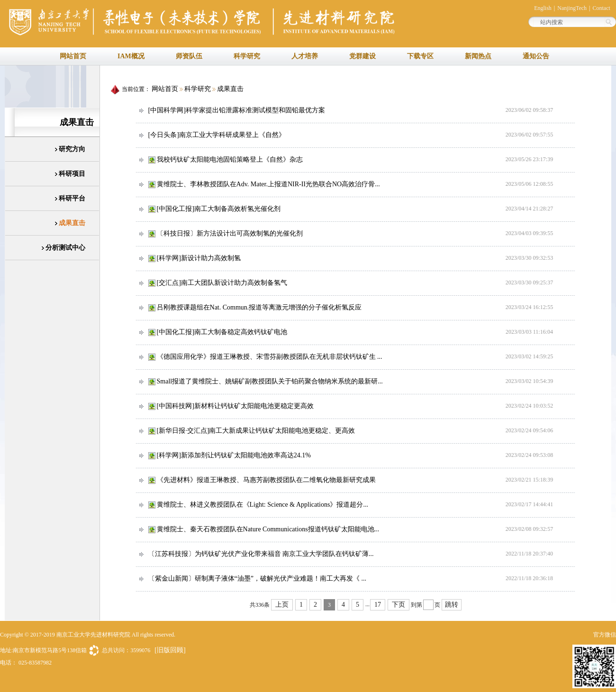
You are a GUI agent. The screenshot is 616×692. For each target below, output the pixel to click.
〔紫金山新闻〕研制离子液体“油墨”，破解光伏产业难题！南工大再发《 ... (257, 578)
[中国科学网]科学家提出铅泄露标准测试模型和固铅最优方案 (237, 110)
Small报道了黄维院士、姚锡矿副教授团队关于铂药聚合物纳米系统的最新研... (270, 381)
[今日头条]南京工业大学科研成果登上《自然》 (217, 135)
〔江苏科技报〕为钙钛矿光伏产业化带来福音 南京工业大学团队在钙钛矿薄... (261, 554)
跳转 (452, 605)
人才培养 (305, 56)
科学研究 (247, 56)
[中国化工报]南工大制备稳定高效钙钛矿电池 (222, 332)
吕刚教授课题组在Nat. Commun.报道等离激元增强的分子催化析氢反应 (259, 307)
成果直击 (230, 89)
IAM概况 (131, 56)
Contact (601, 8)
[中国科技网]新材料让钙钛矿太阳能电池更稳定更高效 (235, 406)
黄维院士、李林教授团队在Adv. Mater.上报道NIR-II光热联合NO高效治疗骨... (268, 184)
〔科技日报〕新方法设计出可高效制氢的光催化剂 (230, 233)
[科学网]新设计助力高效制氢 (199, 258)
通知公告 (536, 56)
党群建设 (362, 56)
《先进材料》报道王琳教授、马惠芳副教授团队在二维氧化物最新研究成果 (266, 480)
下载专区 (420, 56)
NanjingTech (572, 8)
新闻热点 (478, 56)
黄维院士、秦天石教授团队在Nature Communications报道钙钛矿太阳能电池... (268, 529)
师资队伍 (189, 56)
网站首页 (73, 56)
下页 (399, 605)
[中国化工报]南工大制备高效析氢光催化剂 (219, 209)
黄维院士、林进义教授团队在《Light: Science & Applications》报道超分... (263, 505)
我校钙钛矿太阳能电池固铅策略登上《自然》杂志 (230, 159)
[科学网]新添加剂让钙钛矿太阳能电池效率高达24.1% (234, 455)
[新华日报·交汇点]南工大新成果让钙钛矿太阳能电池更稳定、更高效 (256, 431)
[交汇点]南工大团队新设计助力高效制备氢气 (222, 283)
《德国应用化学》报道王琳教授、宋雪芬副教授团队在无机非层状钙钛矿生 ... (270, 357)
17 (378, 605)
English (544, 8)
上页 (282, 605)
